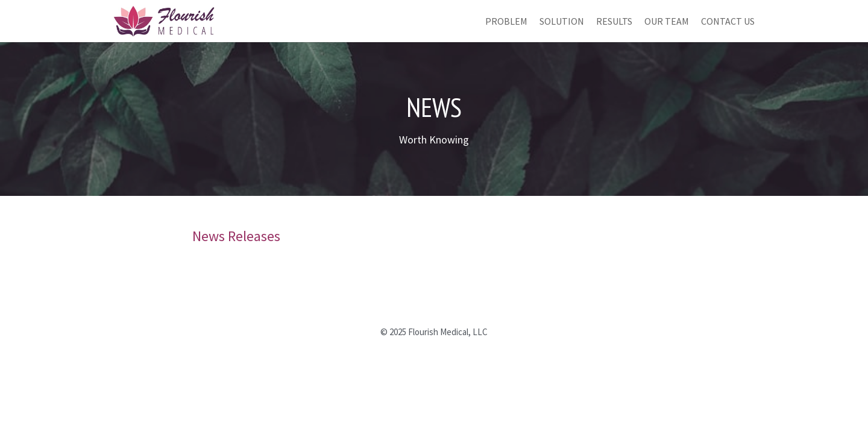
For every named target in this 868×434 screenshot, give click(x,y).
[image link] (164, 20)
